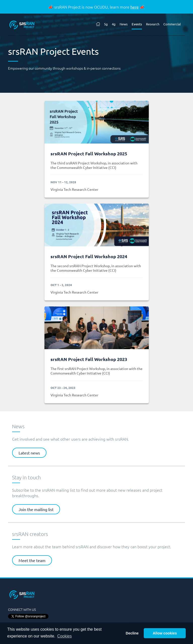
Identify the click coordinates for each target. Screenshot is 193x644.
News (124, 24)
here (135, 7)
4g (114, 24)
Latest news (29, 453)
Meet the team (32, 560)
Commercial (172, 24)
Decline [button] (132, 633)
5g (106, 24)
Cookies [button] (65, 636)
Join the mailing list (36, 509)
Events (137, 24)
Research (153, 24)
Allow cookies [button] (165, 633)
